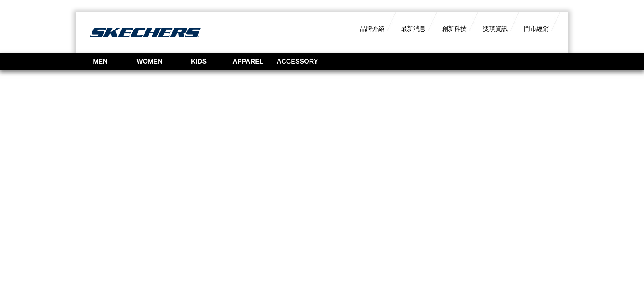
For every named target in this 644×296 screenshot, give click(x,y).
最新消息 (413, 29)
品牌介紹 (372, 29)
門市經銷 (536, 29)
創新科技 (454, 29)
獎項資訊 (495, 29)
